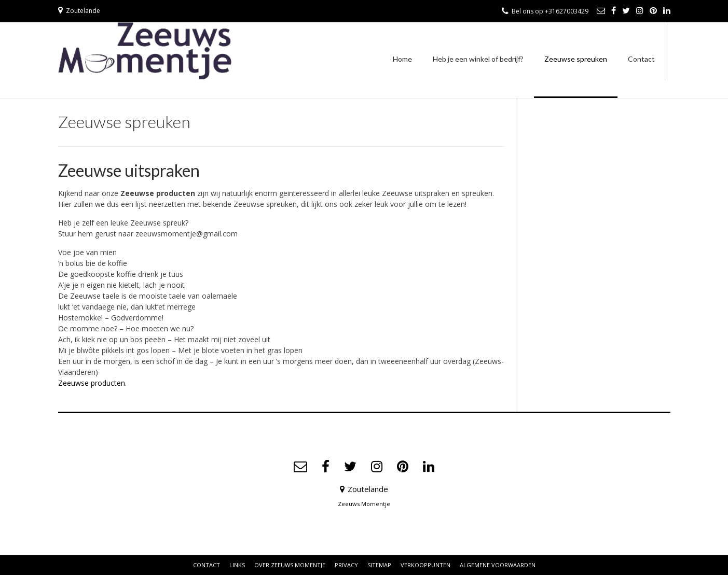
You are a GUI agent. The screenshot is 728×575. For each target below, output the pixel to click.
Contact (641, 59)
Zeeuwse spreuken (576, 59)
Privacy (346, 565)
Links (237, 565)
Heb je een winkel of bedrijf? (478, 59)
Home (402, 59)
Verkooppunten (425, 565)
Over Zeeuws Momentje (290, 565)
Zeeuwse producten (92, 383)
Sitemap (379, 565)
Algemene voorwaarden (498, 565)
